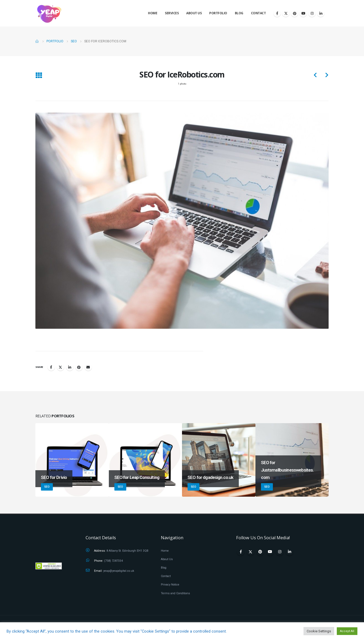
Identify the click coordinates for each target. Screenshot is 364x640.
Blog (239, 13)
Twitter (60, 367)
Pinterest (79, 367)
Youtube (270, 552)
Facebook (51, 367)
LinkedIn (70, 367)
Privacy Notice (170, 585)
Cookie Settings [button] (319, 631)
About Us (194, 13)
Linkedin (290, 552)
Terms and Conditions (175, 593)
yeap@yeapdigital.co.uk (119, 571)
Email (88, 367)
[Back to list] (39, 76)
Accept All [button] (347, 631)
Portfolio (218, 13)
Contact (258, 13)
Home (153, 13)
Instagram (280, 552)
